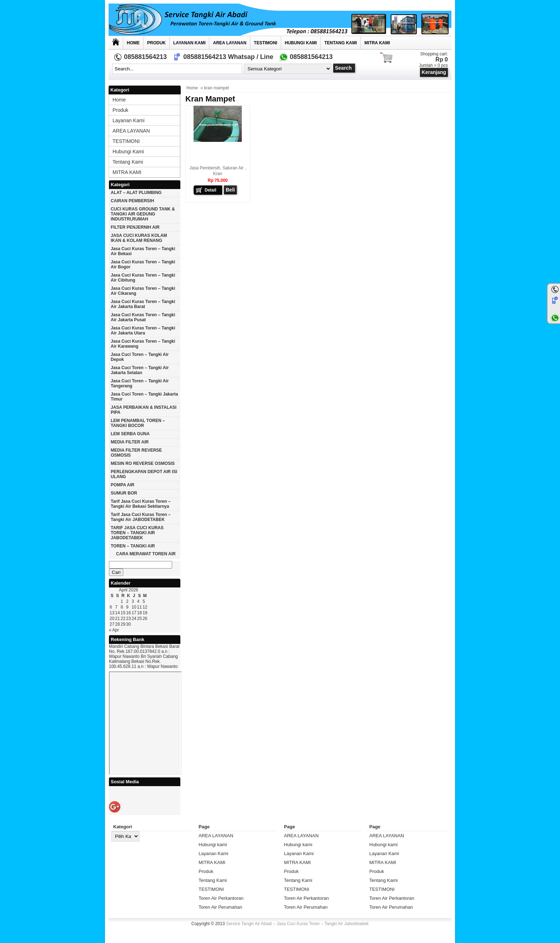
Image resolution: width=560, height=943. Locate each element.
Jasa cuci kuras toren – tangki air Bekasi (143, 251)
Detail (211, 190)
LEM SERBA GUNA (130, 434)
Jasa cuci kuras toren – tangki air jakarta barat (143, 304)
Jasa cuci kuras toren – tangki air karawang (143, 344)
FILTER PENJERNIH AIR (135, 227)
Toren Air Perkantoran (221, 898)
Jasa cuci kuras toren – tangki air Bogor (143, 264)
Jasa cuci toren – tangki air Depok (140, 357)
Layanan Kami (189, 43)
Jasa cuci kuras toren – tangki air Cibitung (143, 278)
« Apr (114, 630)
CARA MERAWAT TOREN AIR (146, 554)
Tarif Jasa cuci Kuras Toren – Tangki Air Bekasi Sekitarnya (141, 504)
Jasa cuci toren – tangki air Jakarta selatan (140, 370)
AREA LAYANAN (229, 43)
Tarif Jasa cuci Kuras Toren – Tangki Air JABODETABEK (141, 517)
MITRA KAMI (377, 43)
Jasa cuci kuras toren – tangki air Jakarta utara (143, 331)
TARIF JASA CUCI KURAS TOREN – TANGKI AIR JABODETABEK (137, 533)
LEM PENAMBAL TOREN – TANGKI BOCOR (138, 423)
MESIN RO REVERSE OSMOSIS (143, 463)
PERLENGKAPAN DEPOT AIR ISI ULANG (144, 474)
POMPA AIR (122, 485)
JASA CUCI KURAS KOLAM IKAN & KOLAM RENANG (139, 238)
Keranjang (434, 72)
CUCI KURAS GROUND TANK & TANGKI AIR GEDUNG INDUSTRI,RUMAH (143, 214)
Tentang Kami (341, 43)
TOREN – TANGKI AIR (133, 546)
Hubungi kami (301, 43)
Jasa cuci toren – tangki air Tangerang (140, 383)
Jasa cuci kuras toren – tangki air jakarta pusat (143, 317)
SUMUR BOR (124, 493)
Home (133, 43)
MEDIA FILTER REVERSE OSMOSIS (136, 453)
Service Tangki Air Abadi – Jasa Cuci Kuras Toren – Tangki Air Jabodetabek (297, 924)
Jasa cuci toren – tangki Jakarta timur (144, 397)
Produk (156, 43)
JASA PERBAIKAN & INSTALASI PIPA (144, 410)
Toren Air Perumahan (220, 907)
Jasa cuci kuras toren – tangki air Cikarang (143, 291)
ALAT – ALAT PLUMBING (136, 193)
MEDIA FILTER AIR (130, 442)
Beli (230, 190)
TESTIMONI (266, 43)
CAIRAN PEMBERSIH (132, 201)
